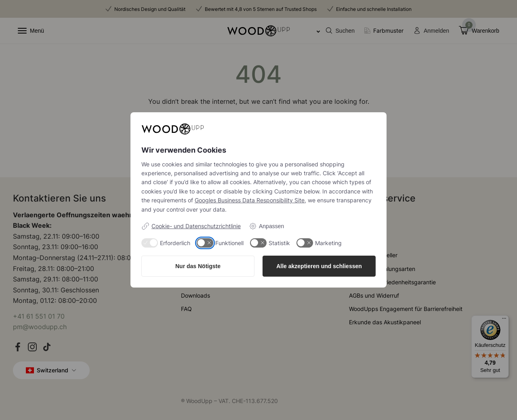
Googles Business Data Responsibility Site (250, 200)
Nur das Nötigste (198, 266)
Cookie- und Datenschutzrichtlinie (191, 226)
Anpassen (266, 226)
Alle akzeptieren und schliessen (319, 266)
